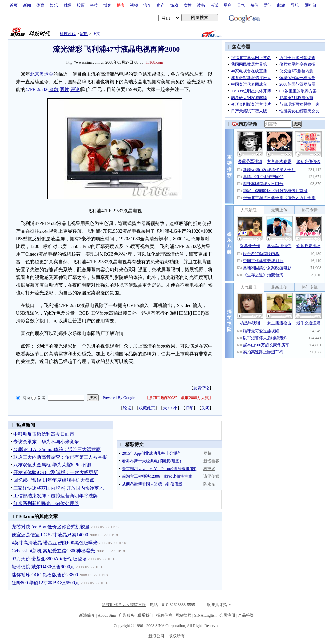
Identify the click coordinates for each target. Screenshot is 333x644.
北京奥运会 (42, 74)
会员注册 (227, 615)
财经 (67, 5)
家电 (84, 34)
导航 (295, 5)
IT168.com (154, 62)
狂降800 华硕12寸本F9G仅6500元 (46, 583)
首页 (14, 5)
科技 (94, 5)
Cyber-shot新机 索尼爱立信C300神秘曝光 (53, 551)
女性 (188, 5)
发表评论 (201, 388)
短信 (254, 5)
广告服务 (127, 615)
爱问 (268, 5)
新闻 (27, 5)
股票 (81, 5)
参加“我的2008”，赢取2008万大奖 (179, 398)
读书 (201, 5)
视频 (134, 5)
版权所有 (177, 636)
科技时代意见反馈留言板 (124, 605)
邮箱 (281, 5)
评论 (75, 89)
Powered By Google (119, 398)
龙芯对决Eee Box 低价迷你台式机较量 (51, 527)
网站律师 (183, 615)
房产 (161, 5)
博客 (107, 5)
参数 (54, 89)
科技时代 (68, 34)
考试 (214, 5)
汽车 (147, 5)
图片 (64, 89)
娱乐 (54, 5)
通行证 (311, 5)
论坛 (127, 408)
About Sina (107, 615)
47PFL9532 (36, 89)
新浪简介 (87, 615)
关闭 (205, 408)
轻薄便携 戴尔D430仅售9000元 (43, 567)
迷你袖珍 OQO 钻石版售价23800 (45, 575)
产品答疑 (246, 615)
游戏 (174, 5)
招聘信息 (164, 615)
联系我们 (145, 615)
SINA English (205, 615)
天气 (241, 5)
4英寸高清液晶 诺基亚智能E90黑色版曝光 (55, 543)
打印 (189, 408)
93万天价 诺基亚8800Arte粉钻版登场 (49, 559)
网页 (26, 398)
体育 (40, 5)
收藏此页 (147, 408)
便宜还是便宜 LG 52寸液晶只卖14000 (50, 535)
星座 (228, 5)
